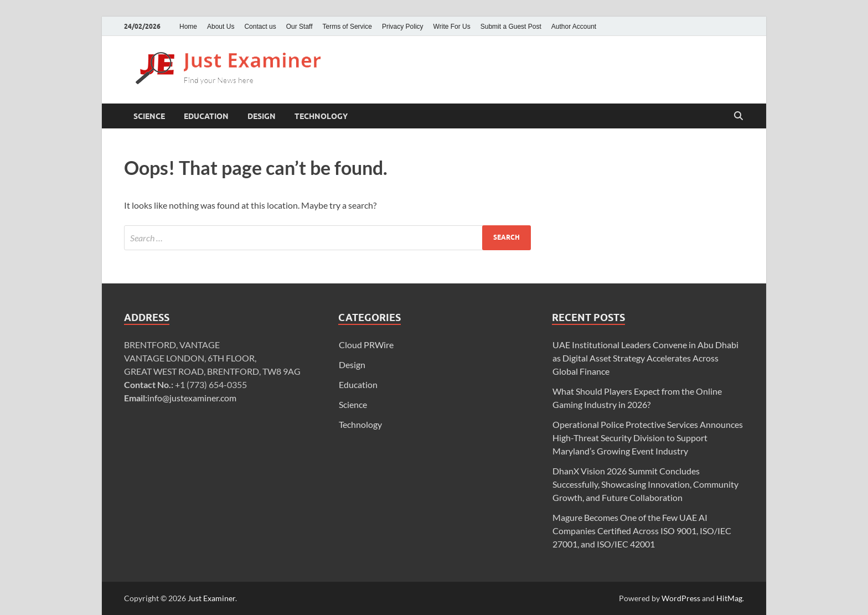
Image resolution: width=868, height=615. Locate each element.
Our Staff (299, 27)
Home (188, 27)
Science (149, 116)
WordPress (681, 598)
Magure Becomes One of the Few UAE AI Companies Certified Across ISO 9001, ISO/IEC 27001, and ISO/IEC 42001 (642, 531)
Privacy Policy (403, 27)
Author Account (574, 27)
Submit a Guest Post (511, 27)
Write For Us (452, 27)
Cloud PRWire (366, 345)
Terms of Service (347, 27)
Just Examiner (211, 598)
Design (262, 116)
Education (206, 116)
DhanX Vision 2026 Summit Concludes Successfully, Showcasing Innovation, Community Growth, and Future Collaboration (645, 484)
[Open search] (738, 116)
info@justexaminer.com (192, 398)
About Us (221, 27)
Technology (321, 116)
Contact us (260, 27)
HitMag (729, 598)
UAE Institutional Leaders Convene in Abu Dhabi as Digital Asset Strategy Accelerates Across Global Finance (645, 358)
